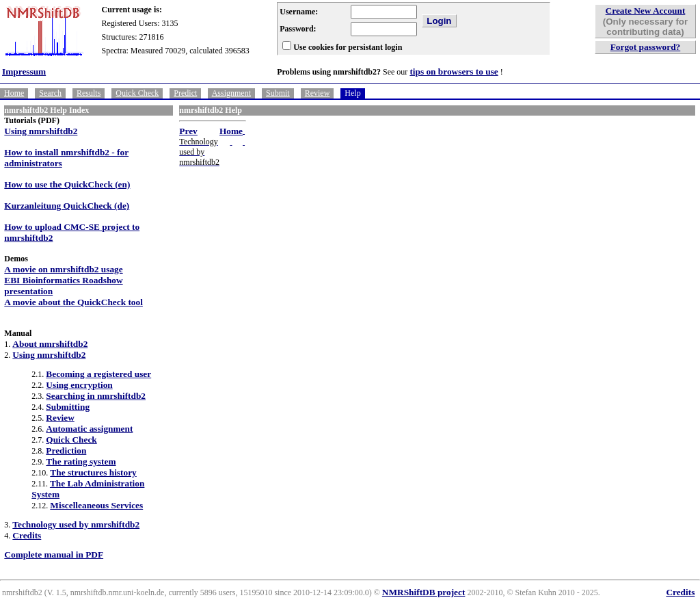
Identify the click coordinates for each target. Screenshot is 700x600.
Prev (188, 131)
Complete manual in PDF (54, 555)
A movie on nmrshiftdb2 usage (63, 269)
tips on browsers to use (454, 71)
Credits (27, 535)
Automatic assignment (89, 429)
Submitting (68, 407)
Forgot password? (646, 47)
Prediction (66, 451)
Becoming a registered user (98, 374)
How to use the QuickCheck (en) (67, 184)
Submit (278, 93)
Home (14, 93)
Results (89, 93)
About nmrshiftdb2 (50, 344)
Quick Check (137, 93)
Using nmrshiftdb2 (41, 131)
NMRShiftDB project (424, 592)
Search (50, 93)
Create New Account (646, 11)
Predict (185, 93)
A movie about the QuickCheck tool (73, 302)
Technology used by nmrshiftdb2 (76, 524)
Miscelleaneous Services (96, 505)
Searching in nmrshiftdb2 (96, 396)
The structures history (93, 472)
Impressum (24, 71)
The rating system (81, 461)
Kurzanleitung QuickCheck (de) (67, 206)
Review (318, 93)
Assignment (231, 93)
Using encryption (79, 385)
